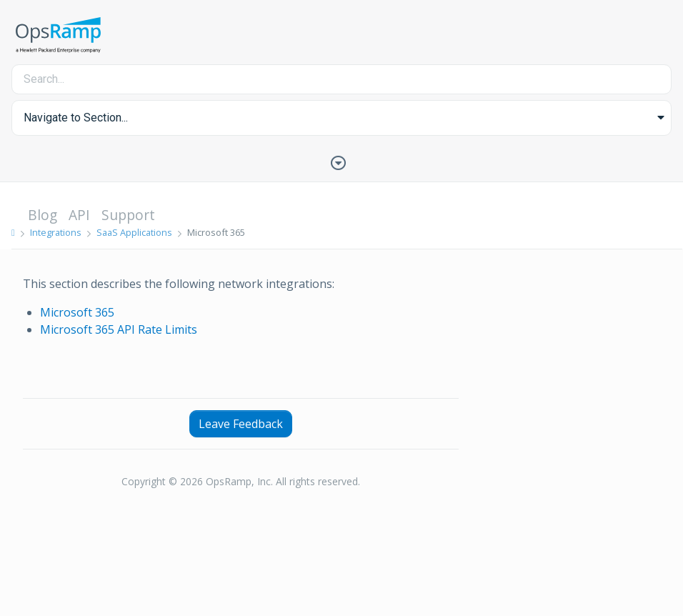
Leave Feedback (241, 424)
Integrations (56, 232)
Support (128, 215)
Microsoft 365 (77, 312)
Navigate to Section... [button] (76, 118)
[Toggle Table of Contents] (341, 162)
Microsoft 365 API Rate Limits (119, 329)
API (79, 215)
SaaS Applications (134, 232)
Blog (43, 215)
